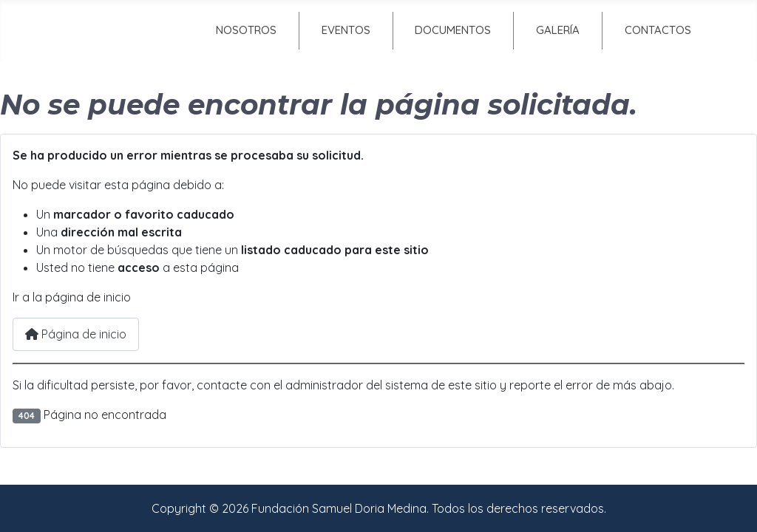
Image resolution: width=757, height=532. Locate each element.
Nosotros (246, 30)
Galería (558, 30)
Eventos (346, 30)
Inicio (119, 30)
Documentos (453, 30)
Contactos (658, 30)
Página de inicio (76, 334)
